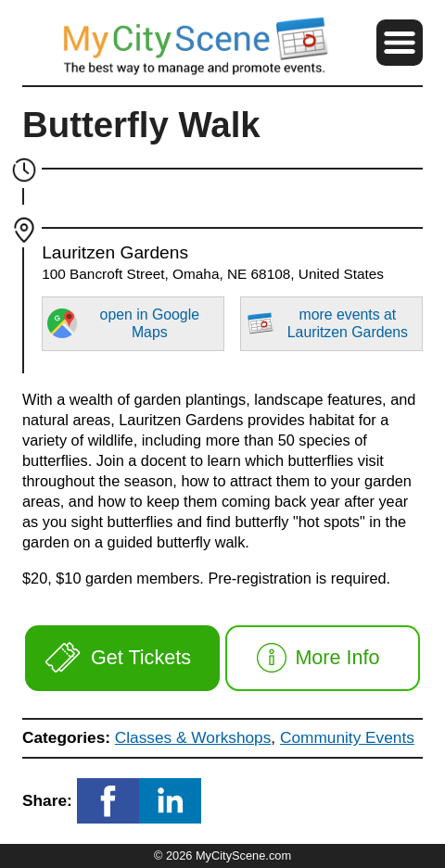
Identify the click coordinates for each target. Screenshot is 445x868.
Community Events (347, 737)
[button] (400, 43)
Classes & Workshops (193, 737)
